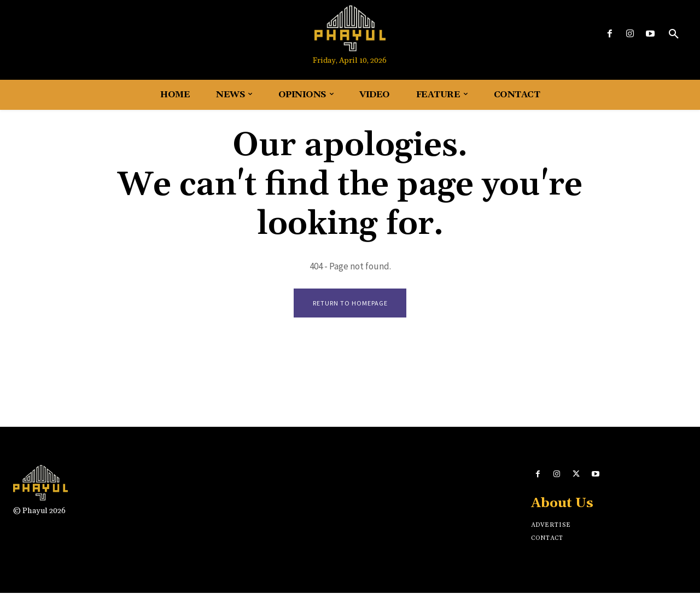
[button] (674, 34)
